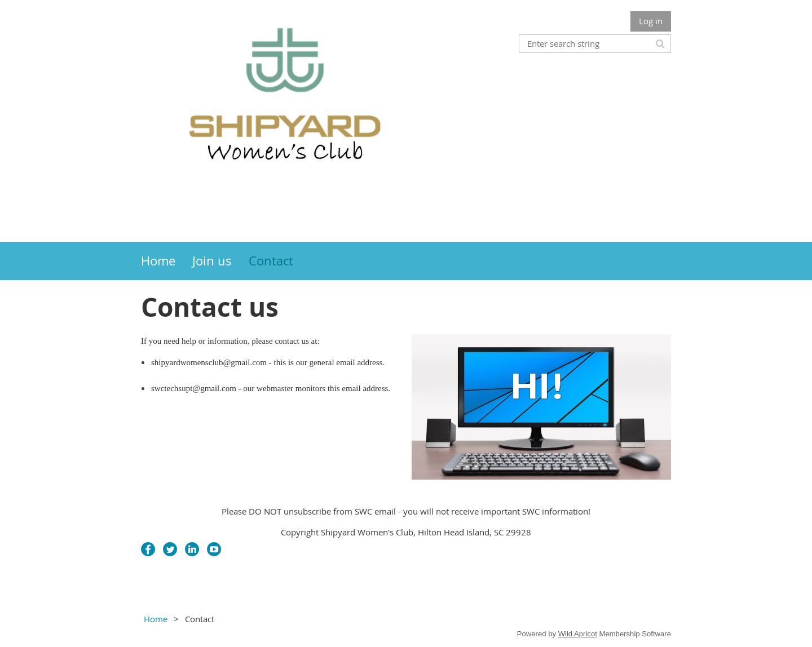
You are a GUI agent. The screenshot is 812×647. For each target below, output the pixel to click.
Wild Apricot (578, 634)
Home (156, 619)
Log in (651, 21)
